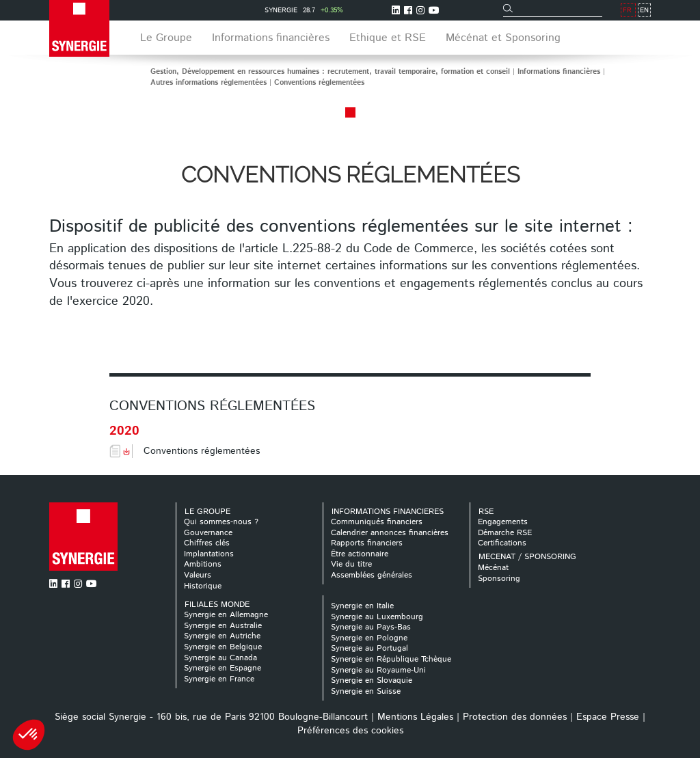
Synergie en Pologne (369, 638)
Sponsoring (499, 579)
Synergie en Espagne (223, 668)
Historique (203, 586)
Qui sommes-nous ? (221, 522)
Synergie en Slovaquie (372, 680)
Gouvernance (208, 533)
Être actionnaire (360, 554)
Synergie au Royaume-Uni (378, 670)
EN (644, 10)
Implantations (209, 554)
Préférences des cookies (350, 731)
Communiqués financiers (377, 522)
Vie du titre (351, 564)
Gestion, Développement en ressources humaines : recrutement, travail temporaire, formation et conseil (330, 72)
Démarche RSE (505, 533)
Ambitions (203, 564)
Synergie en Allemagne (226, 615)
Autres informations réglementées (208, 83)
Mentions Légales (415, 717)
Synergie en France (219, 679)
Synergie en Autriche (222, 636)
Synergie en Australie (223, 626)
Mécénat (493, 568)
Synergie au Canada (220, 658)
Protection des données (515, 717)
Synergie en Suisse (366, 691)
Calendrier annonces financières (390, 533)
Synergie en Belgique (223, 647)
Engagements (503, 522)
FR (627, 10)
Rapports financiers (367, 543)
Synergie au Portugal (369, 648)
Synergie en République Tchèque (391, 659)
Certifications (502, 543)
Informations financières (559, 72)
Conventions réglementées (319, 83)
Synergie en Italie (362, 606)
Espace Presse (608, 717)
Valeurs (198, 575)
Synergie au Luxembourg (377, 617)
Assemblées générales (372, 575)
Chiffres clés (207, 543)
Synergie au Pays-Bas (371, 627)
